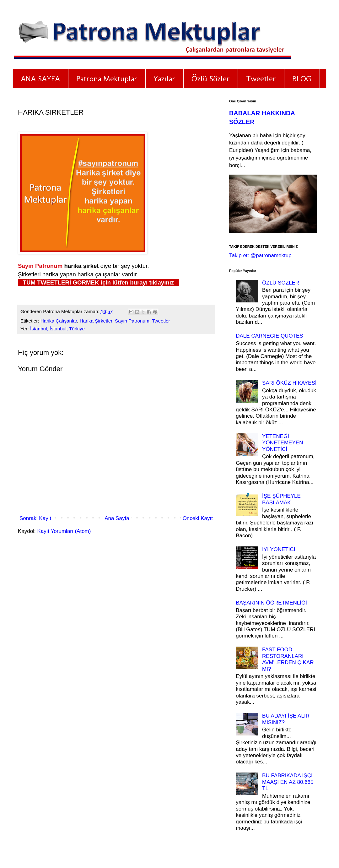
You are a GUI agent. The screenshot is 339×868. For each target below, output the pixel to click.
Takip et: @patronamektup (260, 255)
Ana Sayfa (117, 518)
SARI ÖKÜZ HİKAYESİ (289, 383)
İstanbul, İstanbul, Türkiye (57, 329)
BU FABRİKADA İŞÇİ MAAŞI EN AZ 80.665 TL (288, 782)
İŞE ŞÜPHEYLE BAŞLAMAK (281, 499)
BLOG (302, 79)
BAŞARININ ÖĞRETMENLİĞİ (271, 603)
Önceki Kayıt (198, 518)
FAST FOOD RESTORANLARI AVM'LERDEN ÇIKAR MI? (288, 659)
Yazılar (164, 79)
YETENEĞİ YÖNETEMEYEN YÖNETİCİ (282, 443)
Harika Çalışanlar (59, 321)
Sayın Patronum (132, 321)
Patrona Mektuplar (107, 79)
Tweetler (261, 79)
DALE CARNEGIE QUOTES (269, 336)
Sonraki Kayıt (35, 518)
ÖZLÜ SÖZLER (281, 283)
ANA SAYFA (40, 79)
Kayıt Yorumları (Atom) (64, 531)
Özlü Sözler (211, 79)
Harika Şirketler (96, 321)
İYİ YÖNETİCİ (279, 549)
